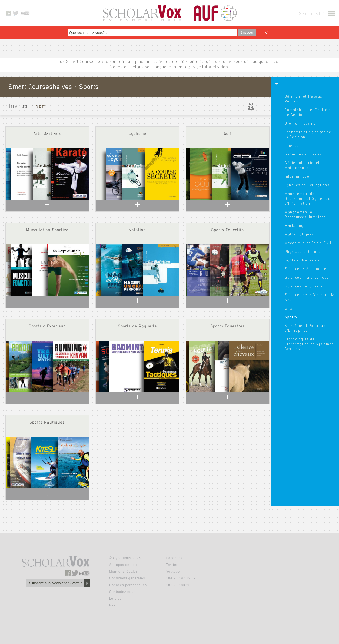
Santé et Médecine (302, 261)
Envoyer (247, 33)
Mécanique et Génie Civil (308, 243)
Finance (292, 146)
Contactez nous (122, 592)
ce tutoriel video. (213, 67)
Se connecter (312, 14)
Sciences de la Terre (304, 287)
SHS (289, 309)
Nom (41, 107)
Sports (291, 317)
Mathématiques (299, 235)
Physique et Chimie (303, 252)
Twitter (172, 565)
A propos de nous (124, 565)
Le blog (115, 599)
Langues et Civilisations (307, 185)
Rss (112, 605)
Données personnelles (128, 585)
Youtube (173, 572)
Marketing (294, 226)
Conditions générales (127, 578)
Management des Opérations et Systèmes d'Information (307, 199)
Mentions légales (124, 572)
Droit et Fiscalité (300, 124)
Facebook (175, 558)
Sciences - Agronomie (305, 269)
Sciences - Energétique (307, 278)
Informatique (297, 177)
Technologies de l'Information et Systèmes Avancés (309, 344)
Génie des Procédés (303, 155)
